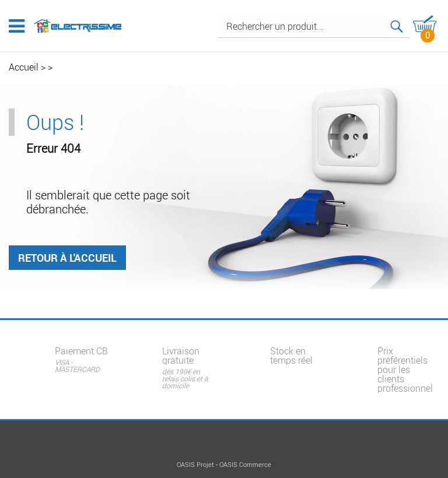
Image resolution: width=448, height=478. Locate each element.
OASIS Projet (195, 465)
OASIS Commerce (245, 465)
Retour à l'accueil (67, 258)
